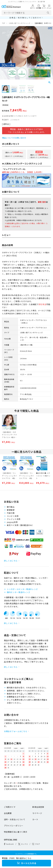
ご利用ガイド (10, 807)
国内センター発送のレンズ (18, 592)
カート (35, 819)
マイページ (37, 813)
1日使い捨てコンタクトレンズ (20, 23)
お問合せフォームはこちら (16, 731)
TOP (4, 23)
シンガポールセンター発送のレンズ (22, 589)
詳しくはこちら (11, 561)
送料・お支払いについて (15, 819)
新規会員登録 (38, 807)
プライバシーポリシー (14, 826)
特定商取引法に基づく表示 (16, 832)
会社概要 (8, 813)
